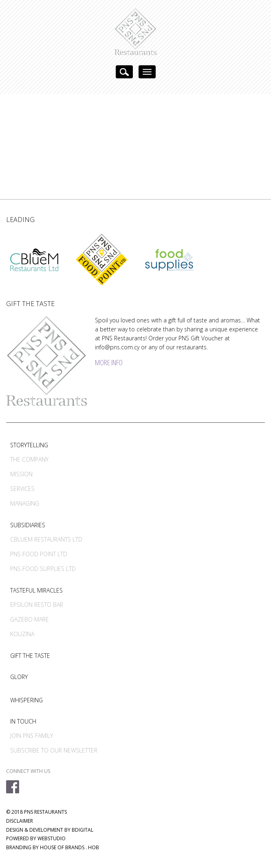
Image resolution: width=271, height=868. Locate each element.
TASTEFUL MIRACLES (36, 590)
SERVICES (22, 489)
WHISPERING (26, 700)
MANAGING (25, 503)
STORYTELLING (29, 445)
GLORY (19, 677)
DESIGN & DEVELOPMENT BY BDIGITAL (50, 830)
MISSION (21, 474)
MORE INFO (109, 362)
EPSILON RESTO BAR (37, 605)
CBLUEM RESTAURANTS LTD (46, 539)
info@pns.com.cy (117, 347)
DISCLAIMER (20, 821)
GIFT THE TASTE (30, 656)
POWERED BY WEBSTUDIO (36, 838)
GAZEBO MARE (30, 619)
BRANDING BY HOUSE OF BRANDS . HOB (53, 847)
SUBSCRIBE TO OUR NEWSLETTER (54, 750)
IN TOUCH (23, 721)
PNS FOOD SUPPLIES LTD (43, 569)
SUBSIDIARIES (28, 525)
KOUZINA (22, 634)
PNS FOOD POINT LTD (39, 554)
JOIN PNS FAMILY (32, 736)
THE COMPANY (29, 459)
